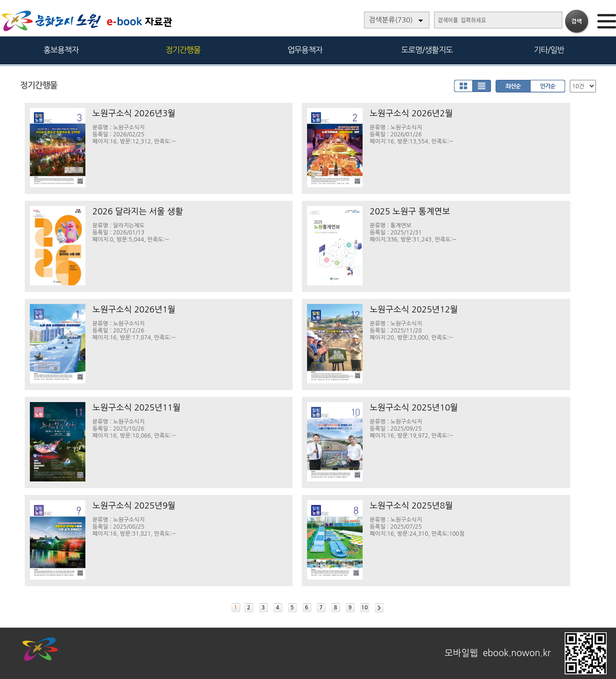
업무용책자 (305, 50)
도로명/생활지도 (427, 50)
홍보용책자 (61, 50)
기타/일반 (549, 50)
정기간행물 (183, 50)
